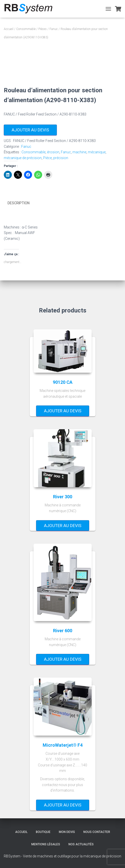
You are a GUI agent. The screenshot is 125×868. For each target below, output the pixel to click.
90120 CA (63, 382)
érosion (53, 152)
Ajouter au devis (30, 130)
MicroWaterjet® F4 (63, 745)
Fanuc (54, 29)
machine (79, 152)
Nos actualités (81, 844)
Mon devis (67, 832)
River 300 (63, 496)
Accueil (9, 29)
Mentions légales (46, 844)
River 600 (63, 630)
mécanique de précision (23, 158)
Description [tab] (19, 203)
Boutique (43, 832)
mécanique (97, 152)
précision (61, 158)
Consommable (26, 29)
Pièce (47, 158)
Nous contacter (97, 832)
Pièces (43, 29)
